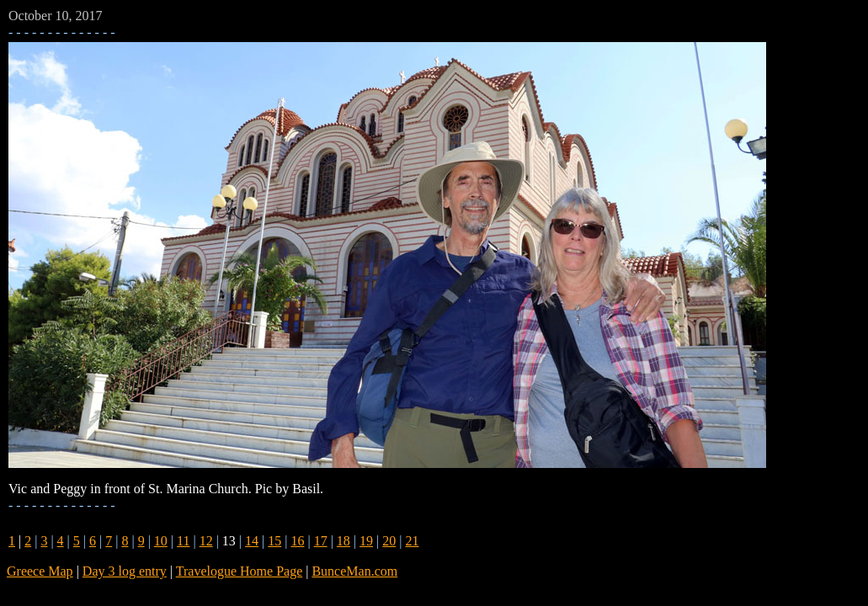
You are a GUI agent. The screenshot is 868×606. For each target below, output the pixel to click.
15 (274, 541)
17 (321, 541)
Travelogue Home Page (240, 571)
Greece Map (40, 571)
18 (343, 541)
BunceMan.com (354, 571)
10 (161, 541)
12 (206, 541)
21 (412, 541)
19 (366, 541)
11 (183, 541)
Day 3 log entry (125, 571)
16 (297, 541)
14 (252, 541)
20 (389, 541)
